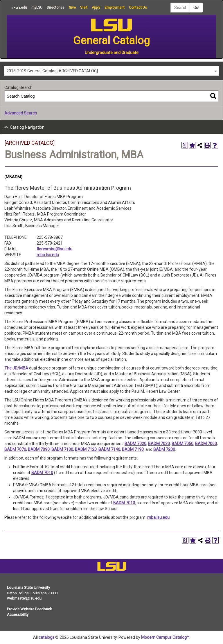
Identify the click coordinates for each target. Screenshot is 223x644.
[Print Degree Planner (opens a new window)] (185, 145)
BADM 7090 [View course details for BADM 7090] (39, 449)
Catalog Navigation (27, 127)
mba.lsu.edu (48, 255)
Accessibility (18, 615)
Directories (56, 8)
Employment (115, 8)
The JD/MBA (17, 368)
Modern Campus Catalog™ (165, 637)
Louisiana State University (28, 588)
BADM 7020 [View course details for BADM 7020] (135, 444)
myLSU (37, 8)
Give (72, 8)
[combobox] (111, 71)
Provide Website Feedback (29, 609)
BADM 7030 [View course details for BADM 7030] (159, 444)
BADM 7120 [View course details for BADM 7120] (86, 449)
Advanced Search (21, 113)
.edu (17, 8)
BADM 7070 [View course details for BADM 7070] (15, 449)
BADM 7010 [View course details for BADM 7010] (42, 473)
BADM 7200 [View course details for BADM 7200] (164, 449)
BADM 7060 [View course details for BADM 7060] (206, 444)
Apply (96, 8)
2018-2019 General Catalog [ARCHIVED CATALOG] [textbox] (52, 71)
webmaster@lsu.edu (24, 598)
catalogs (46, 637)
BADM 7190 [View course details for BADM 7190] (133, 449)
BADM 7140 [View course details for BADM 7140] (109, 449)
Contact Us (138, 8)
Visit (84, 8)
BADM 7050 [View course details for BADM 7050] (182, 444)
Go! (196, 8)
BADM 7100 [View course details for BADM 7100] (62, 449)
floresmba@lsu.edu (54, 249)
